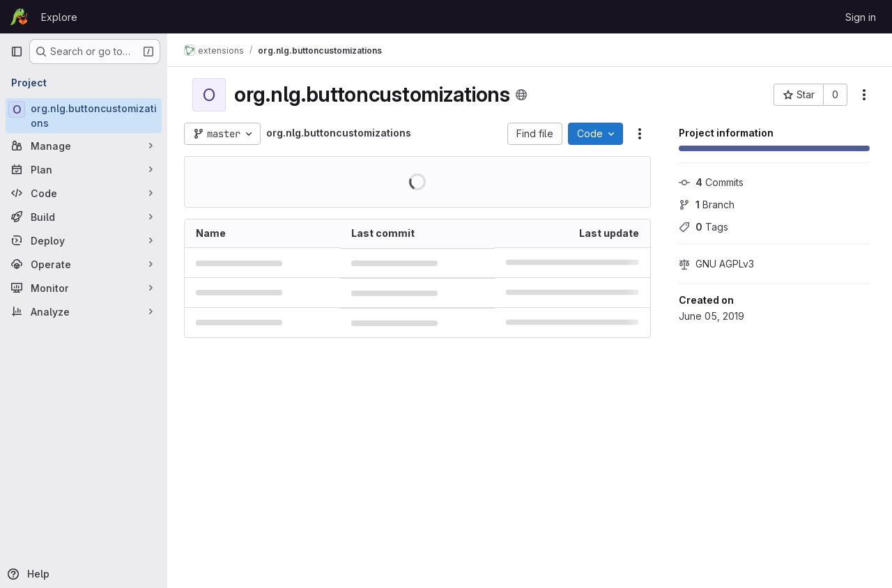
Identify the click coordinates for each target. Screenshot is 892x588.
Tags (703, 227)
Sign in (861, 17)
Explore (59, 17)
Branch (707, 204)
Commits (711, 182)
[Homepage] (19, 17)
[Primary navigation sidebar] (17, 52)
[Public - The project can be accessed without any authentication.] (521, 95)
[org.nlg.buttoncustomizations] (84, 116)
